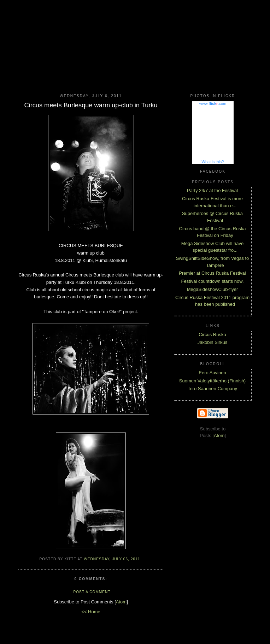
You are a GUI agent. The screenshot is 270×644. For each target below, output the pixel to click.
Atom (121, 602)
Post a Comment (92, 592)
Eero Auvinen (212, 373)
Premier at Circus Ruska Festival (212, 273)
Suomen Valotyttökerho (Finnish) (212, 381)
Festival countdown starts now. (212, 281)
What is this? (213, 162)
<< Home (91, 612)
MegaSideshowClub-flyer (213, 289)
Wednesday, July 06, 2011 (112, 559)
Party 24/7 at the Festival (212, 190)
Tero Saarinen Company (212, 389)
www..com (213, 103)
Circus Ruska (212, 335)
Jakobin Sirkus (213, 342)
